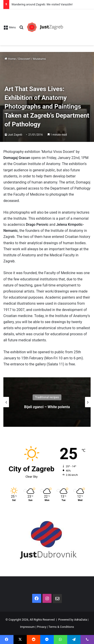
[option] (47, 402)
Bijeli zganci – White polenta (47, 407)
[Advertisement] (77, 25)
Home (10, 59)
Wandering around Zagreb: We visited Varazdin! (42, 4)
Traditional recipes (47, 397)
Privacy (42, 627)
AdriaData (81, 620)
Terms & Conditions (61, 627)
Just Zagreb (15, 135)
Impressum (27, 627)
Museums (39, 59)
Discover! (24, 59)
